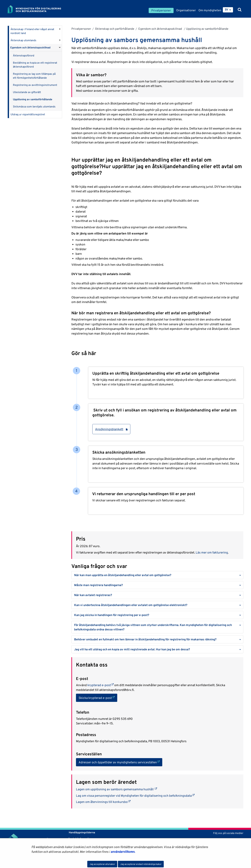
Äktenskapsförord (24, 56)
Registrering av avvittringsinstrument (35, 85)
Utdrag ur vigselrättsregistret (28, 114)
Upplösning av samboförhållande (33, 99)
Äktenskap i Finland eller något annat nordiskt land (32, 31)
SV (227, 9)
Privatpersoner (81, 29)
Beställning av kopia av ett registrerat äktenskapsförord (35, 65)
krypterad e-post (100, 685)
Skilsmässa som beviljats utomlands (34, 107)
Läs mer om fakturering (212, 552)
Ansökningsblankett (111, 429)
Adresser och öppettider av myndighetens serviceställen (120, 762)
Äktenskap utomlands (23, 40)
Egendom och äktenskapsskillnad (31, 48)
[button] (157, 575)
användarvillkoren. (123, 852)
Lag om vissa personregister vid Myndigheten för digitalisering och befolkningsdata (135, 796)
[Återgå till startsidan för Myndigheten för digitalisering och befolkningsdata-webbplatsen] (37, 9)
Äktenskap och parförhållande (114, 29)
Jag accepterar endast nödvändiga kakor (141, 864)
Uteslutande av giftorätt (27, 92)
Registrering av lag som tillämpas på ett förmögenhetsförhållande (34, 76)
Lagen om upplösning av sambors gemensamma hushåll (116, 789)
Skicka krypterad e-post (98, 698)
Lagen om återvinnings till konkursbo (103, 802)
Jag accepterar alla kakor (102, 864)
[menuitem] (228, 10)
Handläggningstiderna (82, 832)
